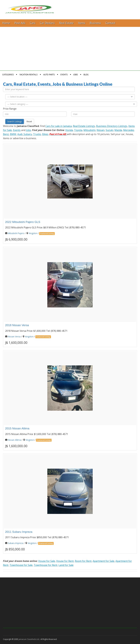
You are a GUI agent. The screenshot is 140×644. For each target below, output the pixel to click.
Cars (33, 23)
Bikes (45, 134)
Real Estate (66, 23)
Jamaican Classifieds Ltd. (29, 639)
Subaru (27, 134)
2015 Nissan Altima (17, 428)
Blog (86, 75)
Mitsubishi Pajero (16, 233)
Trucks (37, 134)
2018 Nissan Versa (17, 325)
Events (64, 75)
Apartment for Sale (103, 561)
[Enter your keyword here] (69, 89)
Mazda (118, 130)
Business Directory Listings (112, 126)
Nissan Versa (14, 336)
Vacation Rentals (29, 75)
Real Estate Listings (84, 126)
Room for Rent (83, 561)
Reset (29, 121)
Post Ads (20, 23)
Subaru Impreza (15, 543)
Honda (69, 130)
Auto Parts (49, 75)
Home (6, 23)
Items (82, 23)
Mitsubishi (89, 130)
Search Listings (15, 121)
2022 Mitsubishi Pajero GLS (23, 222)
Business (95, 23)
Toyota (78, 130)
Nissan (101, 130)
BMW (13, 134)
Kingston (33, 233)
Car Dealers (47, 23)
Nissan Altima (14, 440)
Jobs (76, 75)
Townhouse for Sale (21, 565)
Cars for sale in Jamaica (59, 126)
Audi (20, 134)
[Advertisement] (70, 50)
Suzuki (109, 130)
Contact (110, 23)
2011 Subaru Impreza (19, 532)
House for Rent (65, 561)
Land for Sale (66, 565)
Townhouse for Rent (46, 565)
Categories (8, 75)
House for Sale (47, 561)
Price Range (10, 109)
